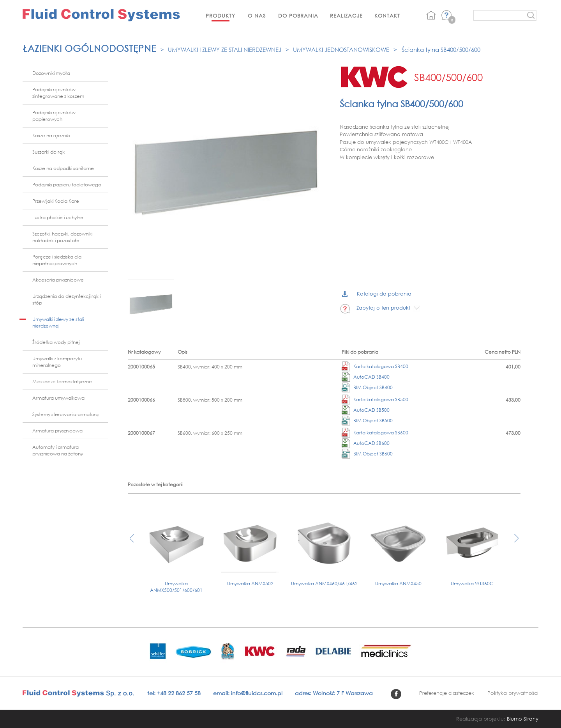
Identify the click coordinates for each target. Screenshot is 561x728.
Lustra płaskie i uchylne (58, 217)
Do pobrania (298, 16)
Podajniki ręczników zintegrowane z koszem (58, 93)
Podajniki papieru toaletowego (67, 185)
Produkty (221, 16)
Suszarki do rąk (49, 152)
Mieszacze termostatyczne (62, 382)
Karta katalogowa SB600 (375, 433)
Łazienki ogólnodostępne (89, 48)
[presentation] (132, 542)
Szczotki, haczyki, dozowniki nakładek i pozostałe (62, 237)
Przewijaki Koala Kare (56, 201)
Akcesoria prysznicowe (58, 280)
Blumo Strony (523, 719)
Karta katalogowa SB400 (375, 366)
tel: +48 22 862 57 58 (174, 693)
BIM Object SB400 (367, 387)
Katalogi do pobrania (377, 294)
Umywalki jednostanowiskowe (341, 50)
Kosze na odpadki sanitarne (63, 168)
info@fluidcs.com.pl (257, 693)
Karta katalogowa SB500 (375, 399)
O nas (257, 16)
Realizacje (346, 16)
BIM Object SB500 (367, 421)
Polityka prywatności (513, 693)
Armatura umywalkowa (58, 398)
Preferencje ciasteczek (447, 693)
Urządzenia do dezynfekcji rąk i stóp (66, 299)
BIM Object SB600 (367, 454)
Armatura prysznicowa (57, 431)
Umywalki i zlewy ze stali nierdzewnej (225, 50)
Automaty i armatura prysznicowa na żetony (58, 450)
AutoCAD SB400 (366, 377)
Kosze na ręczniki (51, 136)
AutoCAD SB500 (366, 410)
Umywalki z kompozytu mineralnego (57, 362)
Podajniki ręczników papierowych (54, 116)
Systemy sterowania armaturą (65, 414)
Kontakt (387, 16)
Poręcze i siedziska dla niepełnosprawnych (57, 260)
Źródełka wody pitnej (56, 342)
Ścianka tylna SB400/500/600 (441, 50)
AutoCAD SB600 (366, 443)
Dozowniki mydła (51, 73)
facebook (396, 694)
